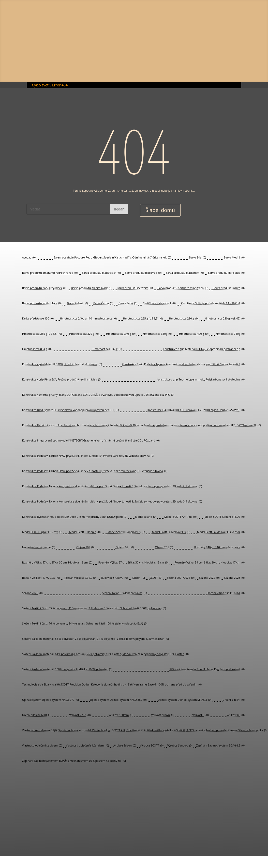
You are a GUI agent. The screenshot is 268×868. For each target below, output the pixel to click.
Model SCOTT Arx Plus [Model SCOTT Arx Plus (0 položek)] (180, 517)
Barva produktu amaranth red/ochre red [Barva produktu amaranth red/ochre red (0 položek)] (50, 273)
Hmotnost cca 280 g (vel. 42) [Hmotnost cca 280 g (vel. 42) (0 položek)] (225, 319)
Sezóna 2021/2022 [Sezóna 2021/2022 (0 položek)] (181, 578)
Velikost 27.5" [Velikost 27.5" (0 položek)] (80, 715)
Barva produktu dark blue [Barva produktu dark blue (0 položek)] (226, 273)
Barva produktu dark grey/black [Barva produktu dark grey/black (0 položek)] (44, 288)
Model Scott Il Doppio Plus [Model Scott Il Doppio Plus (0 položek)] (126, 532)
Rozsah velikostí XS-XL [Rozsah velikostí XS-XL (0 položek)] (80, 578)
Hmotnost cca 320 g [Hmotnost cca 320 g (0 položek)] (84, 334)
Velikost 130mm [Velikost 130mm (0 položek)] (121, 715)
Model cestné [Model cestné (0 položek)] (146, 517)
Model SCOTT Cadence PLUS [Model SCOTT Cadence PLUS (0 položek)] (225, 517)
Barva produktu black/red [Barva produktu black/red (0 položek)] (143, 273)
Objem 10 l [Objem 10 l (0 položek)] (85, 547)
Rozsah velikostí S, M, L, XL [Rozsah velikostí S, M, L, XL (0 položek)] (41, 578)
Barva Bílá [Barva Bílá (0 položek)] (197, 258)
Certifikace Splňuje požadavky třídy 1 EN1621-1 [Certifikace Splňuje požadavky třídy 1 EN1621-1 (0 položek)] (213, 303)
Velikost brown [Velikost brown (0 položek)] (163, 715)
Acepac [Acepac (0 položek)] (29, 258)
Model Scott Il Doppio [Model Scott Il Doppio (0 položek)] (85, 532)
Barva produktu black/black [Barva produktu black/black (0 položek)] (101, 273)
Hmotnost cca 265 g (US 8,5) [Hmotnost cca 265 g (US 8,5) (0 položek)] (143, 319)
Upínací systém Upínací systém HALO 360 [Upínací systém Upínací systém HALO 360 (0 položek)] (118, 700)
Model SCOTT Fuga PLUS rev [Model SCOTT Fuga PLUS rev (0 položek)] (42, 532)
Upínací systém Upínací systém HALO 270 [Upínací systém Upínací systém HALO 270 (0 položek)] (50, 700)
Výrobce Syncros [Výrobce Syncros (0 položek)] (180, 746)
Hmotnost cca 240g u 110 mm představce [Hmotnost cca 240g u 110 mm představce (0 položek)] (88, 319)
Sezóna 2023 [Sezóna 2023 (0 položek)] (234, 578)
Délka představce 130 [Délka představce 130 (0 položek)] (38, 319)
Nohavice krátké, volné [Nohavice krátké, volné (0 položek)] (39, 547)
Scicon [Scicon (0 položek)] (139, 578)
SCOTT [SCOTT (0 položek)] (156, 578)
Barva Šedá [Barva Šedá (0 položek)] (128, 303)
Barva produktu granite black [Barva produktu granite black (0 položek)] (92, 288)
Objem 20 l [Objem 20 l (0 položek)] (164, 547)
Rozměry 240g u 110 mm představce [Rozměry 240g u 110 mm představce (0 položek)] (219, 547)
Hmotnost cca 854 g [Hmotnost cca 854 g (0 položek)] (37, 349)
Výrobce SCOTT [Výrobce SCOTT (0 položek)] (152, 746)
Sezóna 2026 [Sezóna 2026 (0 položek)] (32, 593)
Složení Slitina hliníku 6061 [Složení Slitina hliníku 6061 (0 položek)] (226, 593)
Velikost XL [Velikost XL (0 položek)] (235, 715)
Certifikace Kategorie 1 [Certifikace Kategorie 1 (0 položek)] (159, 303)
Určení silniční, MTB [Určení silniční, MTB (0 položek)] (37, 715)
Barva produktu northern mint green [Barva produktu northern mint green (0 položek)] (183, 288)
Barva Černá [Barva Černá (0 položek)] (103, 303)
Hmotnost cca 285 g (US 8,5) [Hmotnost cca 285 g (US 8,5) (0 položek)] (42, 334)
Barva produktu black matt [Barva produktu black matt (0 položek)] (185, 273)
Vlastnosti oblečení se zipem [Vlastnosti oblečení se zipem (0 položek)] (42, 746)
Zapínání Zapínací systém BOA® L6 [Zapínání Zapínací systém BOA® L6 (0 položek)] (220, 746)
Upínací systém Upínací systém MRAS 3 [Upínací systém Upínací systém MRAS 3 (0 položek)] (184, 700)
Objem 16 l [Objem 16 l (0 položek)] (125, 547)
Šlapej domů (160, 210)
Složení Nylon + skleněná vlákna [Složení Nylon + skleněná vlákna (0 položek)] (125, 593)
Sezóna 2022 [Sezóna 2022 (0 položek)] (209, 578)
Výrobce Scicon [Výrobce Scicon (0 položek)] (124, 746)
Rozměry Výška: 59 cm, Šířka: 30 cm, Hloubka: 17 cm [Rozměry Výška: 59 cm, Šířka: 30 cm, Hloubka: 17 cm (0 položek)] (209, 563)
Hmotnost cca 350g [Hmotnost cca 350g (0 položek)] (157, 334)
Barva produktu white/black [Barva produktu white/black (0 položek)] (42, 303)
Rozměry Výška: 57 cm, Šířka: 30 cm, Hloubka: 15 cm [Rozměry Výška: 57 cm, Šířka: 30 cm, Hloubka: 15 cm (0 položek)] (133, 563)
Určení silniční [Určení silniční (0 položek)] (234, 700)
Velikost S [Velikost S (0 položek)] (200, 715)
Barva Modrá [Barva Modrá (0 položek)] (234, 258)
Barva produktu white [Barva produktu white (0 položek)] (229, 288)
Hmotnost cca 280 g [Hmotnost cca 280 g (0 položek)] (184, 319)
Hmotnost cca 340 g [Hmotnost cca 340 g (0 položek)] (121, 334)
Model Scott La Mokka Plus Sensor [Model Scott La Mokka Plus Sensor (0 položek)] (221, 532)
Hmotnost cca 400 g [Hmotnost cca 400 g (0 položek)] (194, 334)
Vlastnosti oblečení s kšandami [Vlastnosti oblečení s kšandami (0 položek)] (87, 746)
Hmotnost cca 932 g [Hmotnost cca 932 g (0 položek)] (107, 349)
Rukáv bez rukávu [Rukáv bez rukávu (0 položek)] (115, 578)
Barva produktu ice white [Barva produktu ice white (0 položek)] (135, 288)
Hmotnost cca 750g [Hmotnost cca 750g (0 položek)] (230, 334)
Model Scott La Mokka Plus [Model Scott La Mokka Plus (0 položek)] (171, 532)
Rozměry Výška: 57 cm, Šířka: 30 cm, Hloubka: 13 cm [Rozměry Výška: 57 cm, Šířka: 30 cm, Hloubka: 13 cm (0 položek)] (57, 563)
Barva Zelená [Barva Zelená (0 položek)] (77, 303)
